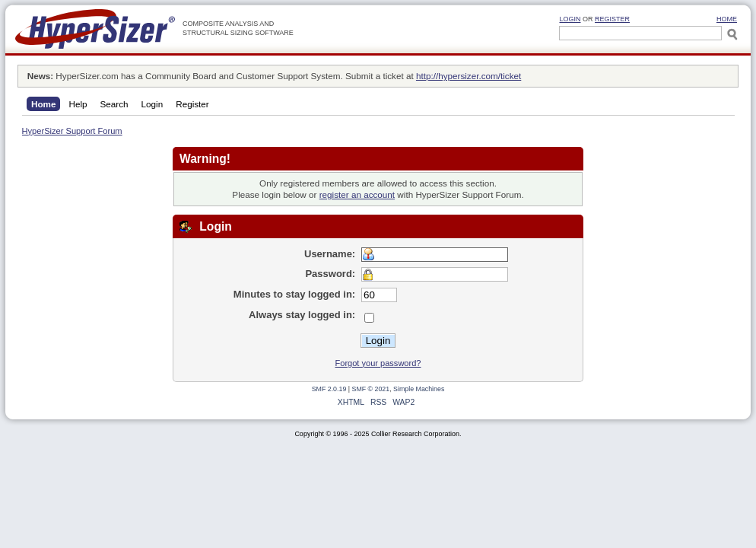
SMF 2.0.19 (329, 389)
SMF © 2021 (371, 389)
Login (570, 19)
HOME (727, 19)
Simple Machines (419, 389)
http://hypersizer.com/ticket (469, 76)
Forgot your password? (378, 363)
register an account (357, 194)
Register (612, 19)
